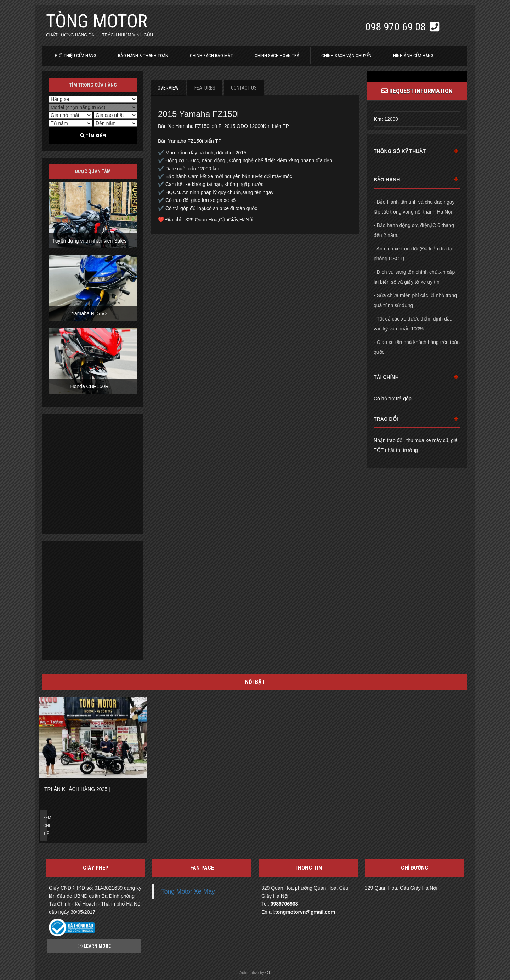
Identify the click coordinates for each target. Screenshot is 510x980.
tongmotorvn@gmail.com (305, 912)
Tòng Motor (97, 21)
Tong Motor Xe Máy (188, 891)
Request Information (417, 91)
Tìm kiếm (93, 135)
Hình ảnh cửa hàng (413, 55)
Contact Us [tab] (244, 88)
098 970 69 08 (397, 27)
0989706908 (284, 904)
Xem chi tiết (45, 826)
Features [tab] (205, 88)
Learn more (94, 946)
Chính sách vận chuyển (346, 55)
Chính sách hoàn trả (277, 55)
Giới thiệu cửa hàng (76, 55)
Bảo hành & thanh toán (143, 55)
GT (268, 973)
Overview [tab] (168, 88)
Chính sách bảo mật (211, 55)
